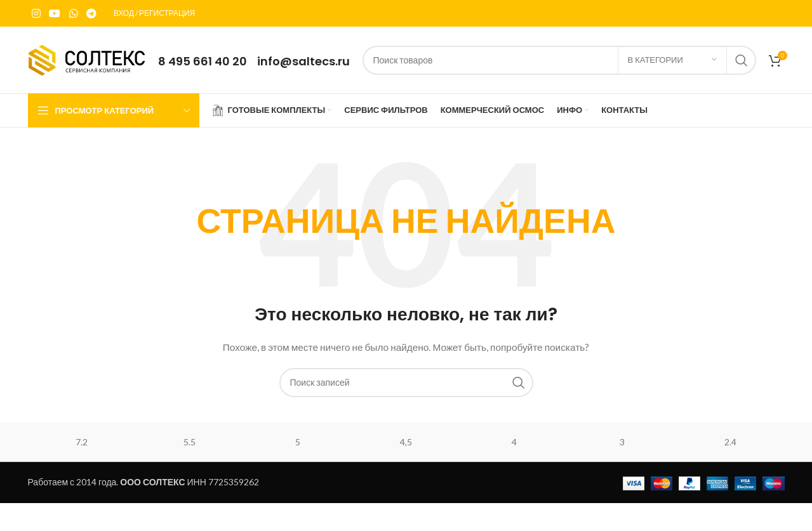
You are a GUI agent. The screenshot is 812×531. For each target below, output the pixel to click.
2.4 (730, 442)
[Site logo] (87, 59)
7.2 (82, 442)
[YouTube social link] (55, 13)
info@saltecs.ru (303, 61)
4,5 (406, 442)
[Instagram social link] (37, 13)
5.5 (190, 442)
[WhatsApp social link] (73, 13)
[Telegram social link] (91, 13)
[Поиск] (559, 60)
